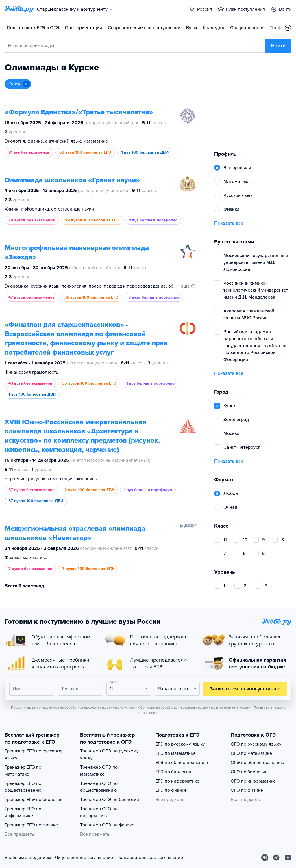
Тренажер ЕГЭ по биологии (34, 800)
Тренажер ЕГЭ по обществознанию (23, 787)
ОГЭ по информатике (253, 781)
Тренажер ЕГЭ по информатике (23, 812)
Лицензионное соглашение (84, 858)
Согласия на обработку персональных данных (178, 707)
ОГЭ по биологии (249, 772)
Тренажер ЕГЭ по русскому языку (34, 755)
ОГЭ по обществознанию (257, 763)
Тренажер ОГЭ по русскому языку (109, 755)
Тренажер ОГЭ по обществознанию (99, 787)
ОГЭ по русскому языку (256, 744)
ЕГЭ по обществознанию (182, 763)
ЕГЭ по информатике (177, 781)
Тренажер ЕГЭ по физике (31, 825)
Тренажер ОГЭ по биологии (110, 800)
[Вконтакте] (265, 858)
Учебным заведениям (28, 858)
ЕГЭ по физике (171, 790)
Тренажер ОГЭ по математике (99, 771)
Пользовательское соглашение (150, 858)
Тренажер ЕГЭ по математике (23, 771)
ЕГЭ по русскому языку (180, 744)
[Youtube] (288, 858)
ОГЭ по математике (251, 753)
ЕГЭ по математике (175, 753)
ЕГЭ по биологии (173, 772)
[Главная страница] (19, 9)
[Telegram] (276, 858)
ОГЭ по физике (247, 790)
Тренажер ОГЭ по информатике (99, 812)
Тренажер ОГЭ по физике (107, 825)
